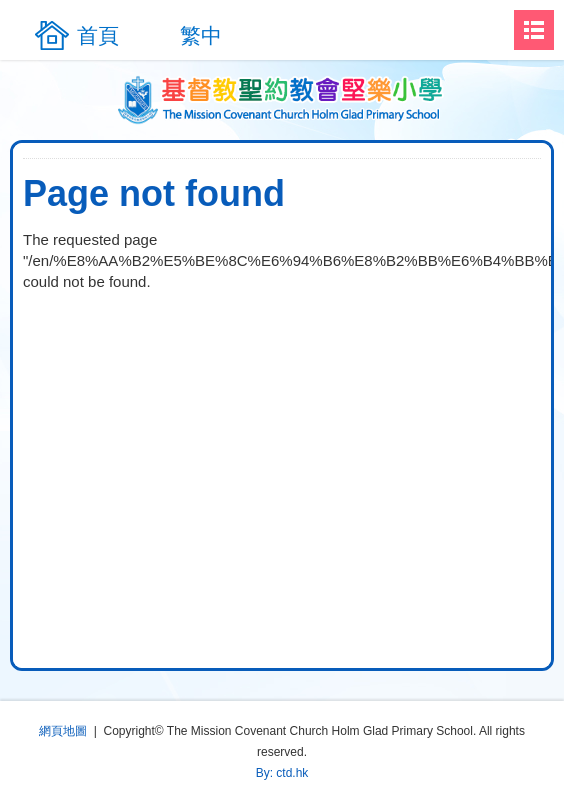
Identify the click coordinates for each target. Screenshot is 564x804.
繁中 (201, 35)
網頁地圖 (63, 731)
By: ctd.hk (282, 773)
